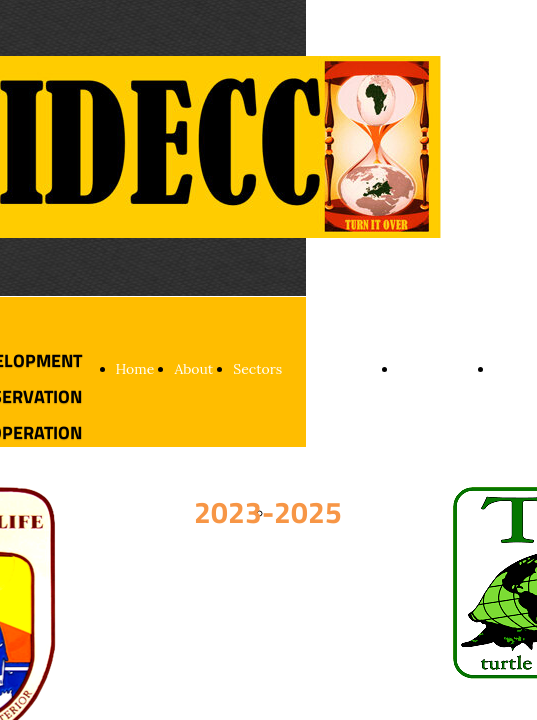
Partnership (436, 369)
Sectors (257, 369)
